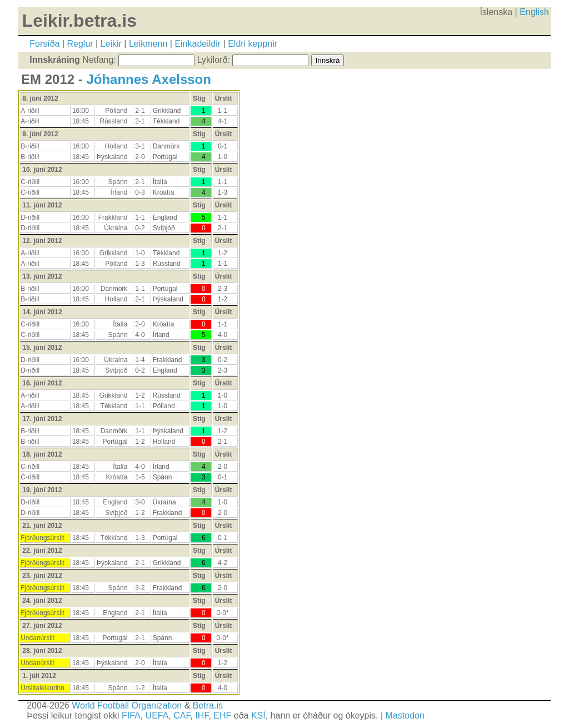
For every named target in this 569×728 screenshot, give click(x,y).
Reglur (80, 44)
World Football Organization (127, 705)
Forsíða (44, 44)
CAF (182, 715)
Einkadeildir (198, 44)
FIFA (131, 715)
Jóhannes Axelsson (149, 79)
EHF (222, 715)
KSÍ (258, 715)
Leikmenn (148, 44)
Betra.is (208, 705)
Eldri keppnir (253, 44)
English (534, 12)
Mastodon (405, 715)
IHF (202, 715)
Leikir (111, 44)
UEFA (157, 715)
